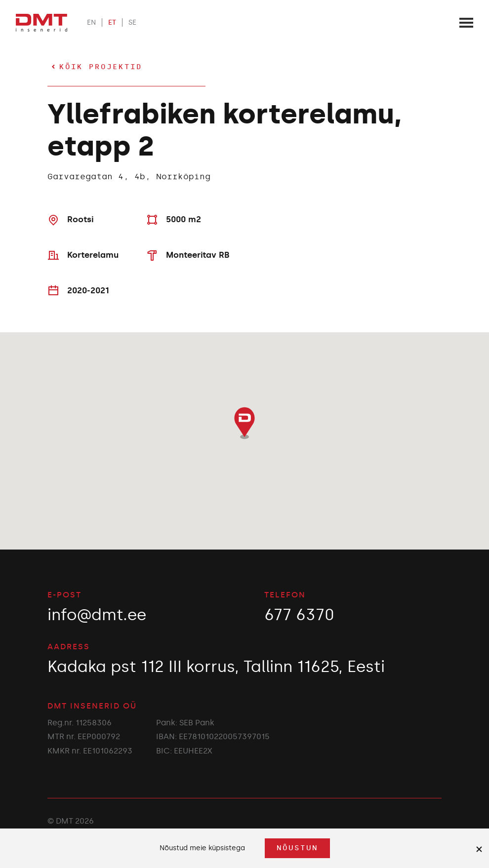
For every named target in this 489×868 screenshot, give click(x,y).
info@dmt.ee (97, 615)
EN (91, 22)
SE (132, 22)
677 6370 (299, 615)
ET (112, 22)
